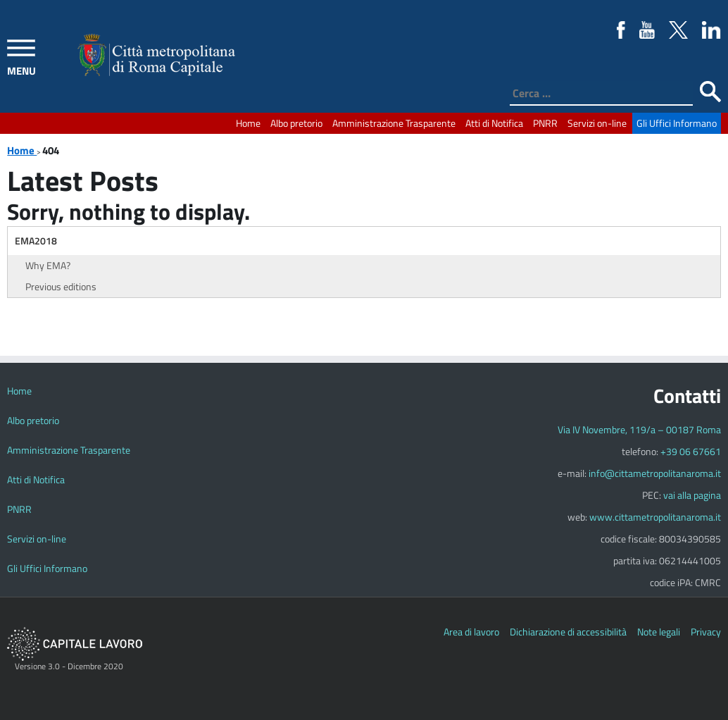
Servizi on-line (597, 123)
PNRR (545, 123)
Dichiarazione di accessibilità (568, 632)
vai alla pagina (692, 495)
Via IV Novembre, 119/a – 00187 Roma (639, 429)
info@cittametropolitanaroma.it (655, 473)
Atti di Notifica (494, 123)
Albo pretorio (296, 123)
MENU (21, 71)
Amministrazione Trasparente (394, 123)
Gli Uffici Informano (677, 123)
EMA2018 (36, 241)
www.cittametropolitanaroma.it (655, 517)
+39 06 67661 (691, 451)
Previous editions (61, 286)
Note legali (659, 632)
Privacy (706, 632)
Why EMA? (48, 265)
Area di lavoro (471, 632)
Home (248, 123)
